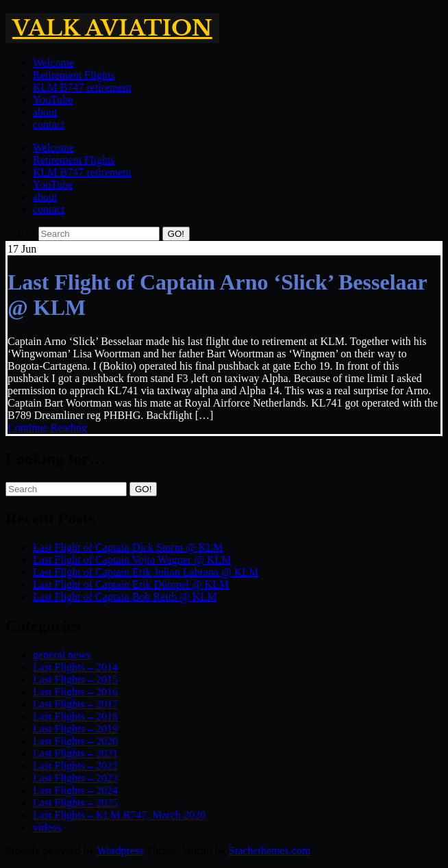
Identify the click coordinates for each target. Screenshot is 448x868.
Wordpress (120, 851)
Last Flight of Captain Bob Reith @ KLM (125, 597)
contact (49, 124)
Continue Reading (47, 427)
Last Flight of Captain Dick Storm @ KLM (128, 547)
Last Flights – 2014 (75, 667)
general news (62, 655)
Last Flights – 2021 (75, 753)
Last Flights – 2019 (75, 729)
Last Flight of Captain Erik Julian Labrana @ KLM (146, 572)
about (45, 112)
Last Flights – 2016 (75, 692)
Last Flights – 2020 (75, 741)
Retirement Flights (74, 75)
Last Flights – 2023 (75, 778)
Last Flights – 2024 (75, 790)
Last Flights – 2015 (75, 679)
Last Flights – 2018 (75, 716)
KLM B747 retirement (82, 87)
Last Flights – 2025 (75, 803)
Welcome (53, 63)
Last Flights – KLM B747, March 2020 (119, 815)
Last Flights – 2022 (75, 766)
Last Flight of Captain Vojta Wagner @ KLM (132, 560)
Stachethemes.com (270, 851)
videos (47, 827)
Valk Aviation (112, 28)
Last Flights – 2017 (75, 704)
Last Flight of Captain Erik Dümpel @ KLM (131, 584)
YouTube (53, 100)
